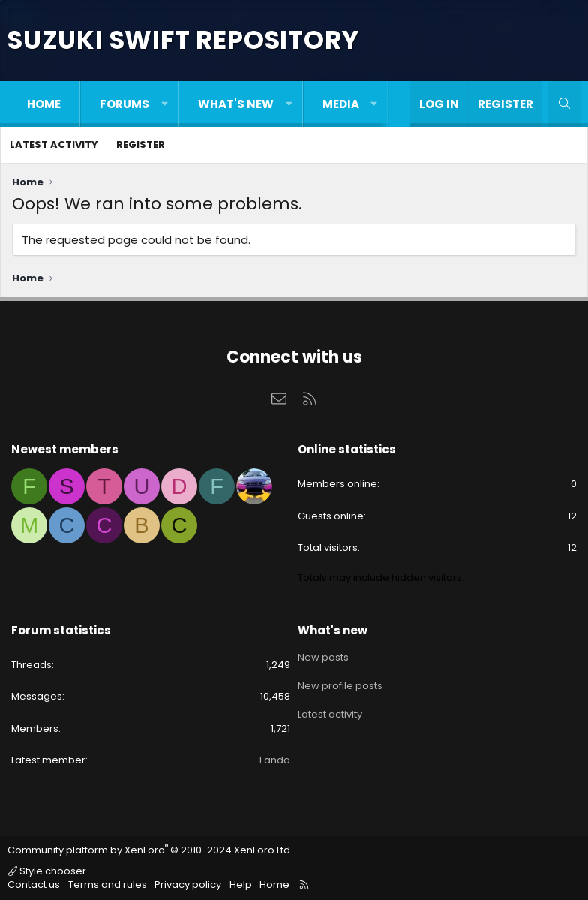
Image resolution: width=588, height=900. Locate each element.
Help (241, 885)
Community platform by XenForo (150, 850)
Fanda (275, 760)
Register (141, 144)
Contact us (34, 885)
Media (341, 104)
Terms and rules (108, 885)
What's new (236, 104)
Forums (124, 104)
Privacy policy (188, 885)
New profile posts (340, 683)
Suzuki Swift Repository (183, 40)
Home (44, 104)
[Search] (564, 104)
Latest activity (54, 144)
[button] (165, 104)
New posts (323, 656)
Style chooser (47, 871)
